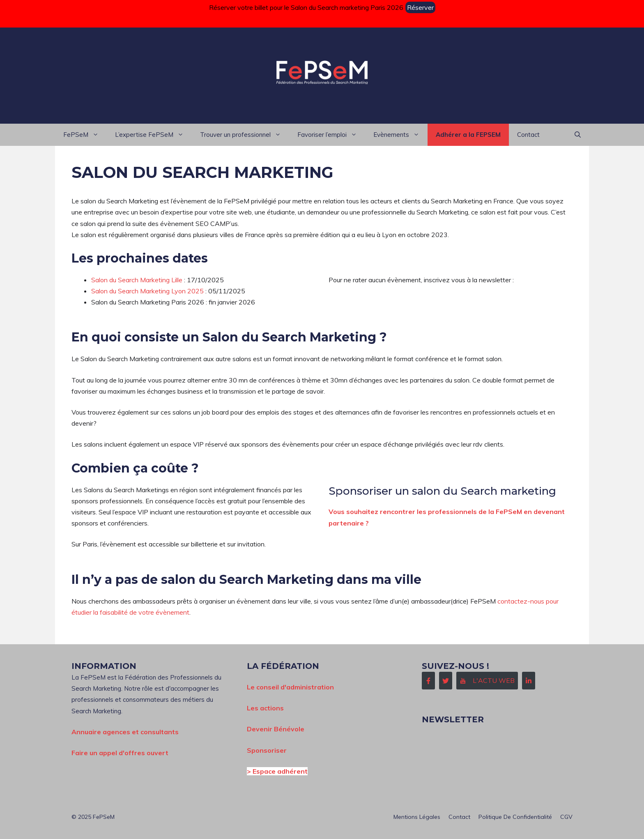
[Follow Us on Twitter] (446, 681)
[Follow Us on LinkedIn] (529, 681)
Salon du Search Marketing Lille (137, 280)
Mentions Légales (417, 817)
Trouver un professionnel (245, 135)
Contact (528, 135)
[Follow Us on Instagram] (487, 681)
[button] (578, 135)
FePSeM (85, 135)
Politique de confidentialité (515, 817)
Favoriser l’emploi (331, 135)
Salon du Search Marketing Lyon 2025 (147, 291)
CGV (566, 817)
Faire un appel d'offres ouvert (120, 753)
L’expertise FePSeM (153, 135)
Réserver (420, 7)
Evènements (400, 135)
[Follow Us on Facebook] (428, 681)
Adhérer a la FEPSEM (468, 135)
